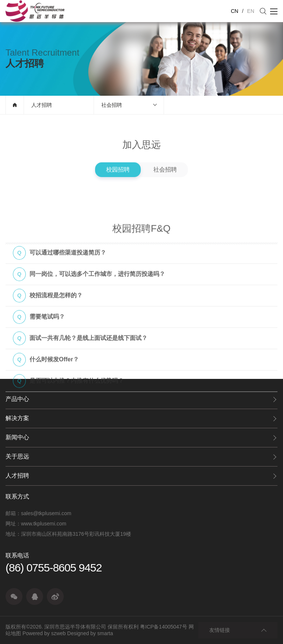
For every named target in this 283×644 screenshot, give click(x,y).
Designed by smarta (90, 633)
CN (234, 11)
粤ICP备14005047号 (164, 627)
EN (251, 11)
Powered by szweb (44, 633)
